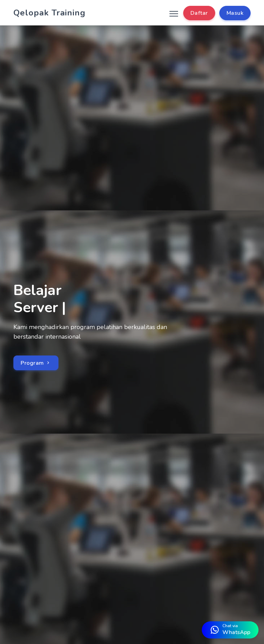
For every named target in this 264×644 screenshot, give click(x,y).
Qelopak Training (49, 13)
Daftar (199, 13)
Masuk (235, 13)
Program (36, 363)
